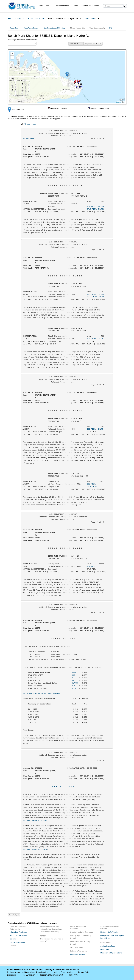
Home (41, 6)
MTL (73, 678)
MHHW (74, 673)
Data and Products (63, 6)
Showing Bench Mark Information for (23, 40)
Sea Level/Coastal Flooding (55, 28)
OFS (110, 28)
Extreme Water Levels (79, 951)
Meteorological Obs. (78, 28)
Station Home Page (108, 946)
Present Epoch (76, 44)
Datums (13, 939)
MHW (73, 675)
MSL (73, 680)
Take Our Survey (28, 975)
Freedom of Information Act (52, 975)
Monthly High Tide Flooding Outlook (81, 937)
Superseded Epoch (93, 44)
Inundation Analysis (78, 954)
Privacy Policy (84, 972)
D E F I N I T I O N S (63, 787)
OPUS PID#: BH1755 (96, 297)
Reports (13, 946)
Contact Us (73, 975)
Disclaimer (12, 975)
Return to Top (14, 915)
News (76, 6)
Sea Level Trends (77, 948)
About (49, 6)
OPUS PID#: (96, 487)
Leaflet (118, 102)
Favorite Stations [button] (90, 19)
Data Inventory (106, 949)
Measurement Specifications (111, 953)
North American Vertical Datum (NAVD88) (42, 694)
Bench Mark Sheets (36, 19)
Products (21, 19)
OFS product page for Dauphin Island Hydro (112, 937)
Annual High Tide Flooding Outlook (80, 943)
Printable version (30, 124)
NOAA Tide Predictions (18, 932)
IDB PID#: (96, 484)
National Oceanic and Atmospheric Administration (28, 972)
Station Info (15, 28)
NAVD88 (75, 683)
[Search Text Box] (113, 6)
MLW (73, 686)
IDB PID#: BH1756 (96, 207)
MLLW (74, 688)
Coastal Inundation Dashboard (82, 932)
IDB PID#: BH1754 (96, 429)
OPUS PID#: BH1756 (96, 209)
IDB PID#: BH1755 (96, 294)
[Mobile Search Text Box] (125, 6)
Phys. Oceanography (97, 28)
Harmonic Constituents (18, 935)
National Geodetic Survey (35, 821)
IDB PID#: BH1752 (96, 339)
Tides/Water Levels (32, 28)
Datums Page (28, 139)
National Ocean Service (63, 972)
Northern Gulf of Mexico (109, 932)
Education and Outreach (91, 6)
